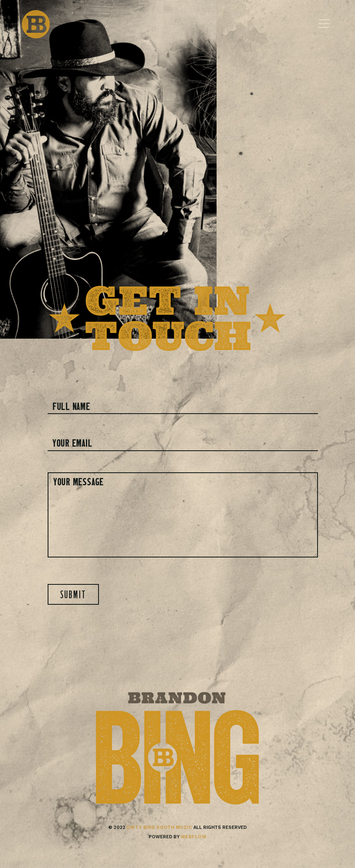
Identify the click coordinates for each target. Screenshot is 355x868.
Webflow (194, 837)
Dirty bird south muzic (159, 827)
